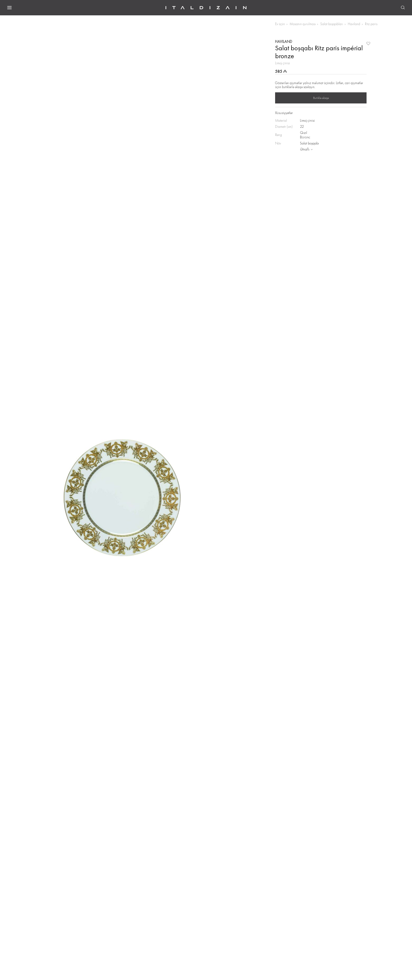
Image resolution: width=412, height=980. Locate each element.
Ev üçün (280, 24)
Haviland (354, 24)
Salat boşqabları (332, 24)
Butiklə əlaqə (321, 98)
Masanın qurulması (303, 24)
